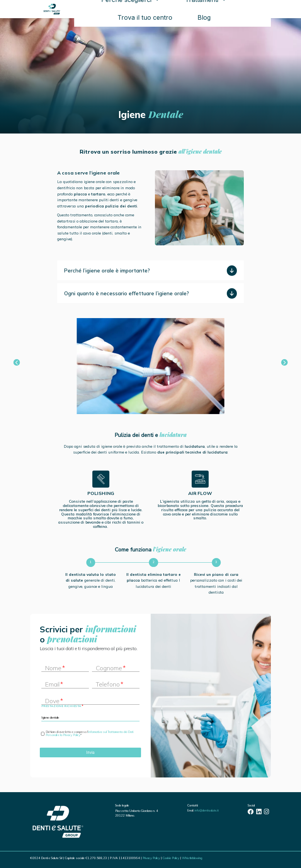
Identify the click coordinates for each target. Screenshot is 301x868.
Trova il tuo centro (145, 17)
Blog (204, 17)
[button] (17, 363)
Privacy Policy (151, 858)
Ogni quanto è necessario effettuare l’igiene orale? (127, 293)
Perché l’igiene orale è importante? (107, 271)
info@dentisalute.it (207, 811)
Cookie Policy (171, 858)
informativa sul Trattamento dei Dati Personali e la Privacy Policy (89, 733)
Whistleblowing (192, 858)
